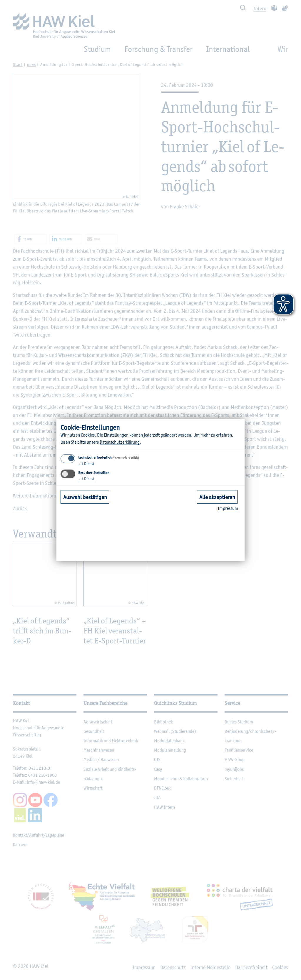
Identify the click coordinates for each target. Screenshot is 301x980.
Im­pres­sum (228, 508)
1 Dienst (86, 464)
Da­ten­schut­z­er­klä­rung (120, 442)
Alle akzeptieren (217, 497)
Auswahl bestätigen (85, 497)
